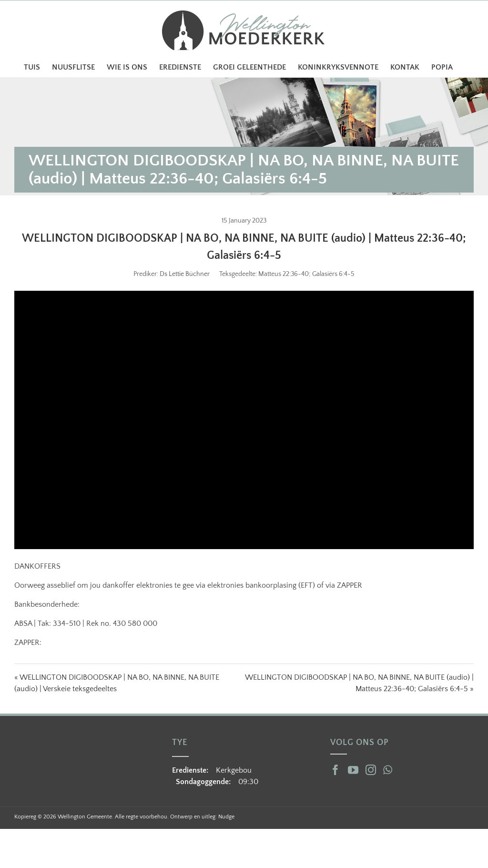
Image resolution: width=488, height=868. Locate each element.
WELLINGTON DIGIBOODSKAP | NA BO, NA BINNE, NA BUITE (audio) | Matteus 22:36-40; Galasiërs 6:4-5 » (359, 683)
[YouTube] (353, 770)
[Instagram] (371, 770)
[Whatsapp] (388, 770)
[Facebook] (335, 770)
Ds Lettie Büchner (185, 274)
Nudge (226, 817)
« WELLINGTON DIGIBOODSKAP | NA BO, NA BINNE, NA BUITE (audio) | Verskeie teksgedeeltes (117, 683)
